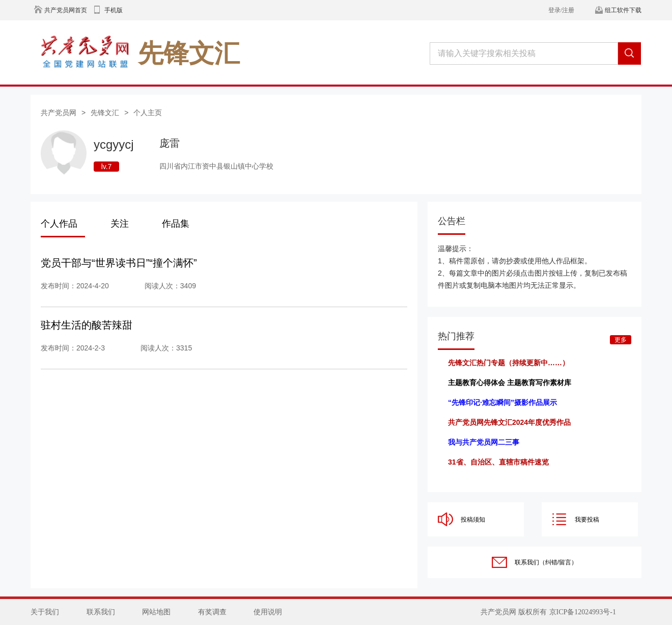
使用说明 (268, 612)
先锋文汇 (105, 113)
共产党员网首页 (66, 10)
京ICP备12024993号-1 (583, 612)
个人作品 (59, 224)
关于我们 (45, 612)
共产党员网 (59, 113)
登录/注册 (561, 10)
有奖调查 (212, 612)
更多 (621, 340)
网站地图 (156, 612)
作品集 (176, 224)
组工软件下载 (623, 10)
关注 (120, 224)
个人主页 (148, 113)
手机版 (114, 10)
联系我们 (101, 612)
